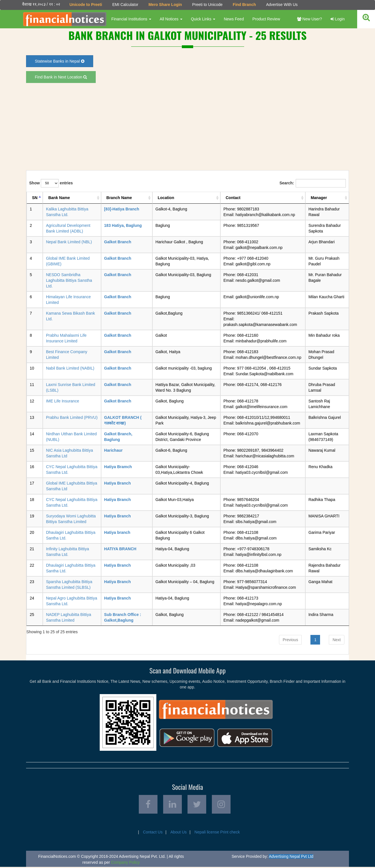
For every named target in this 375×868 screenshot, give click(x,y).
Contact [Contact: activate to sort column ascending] (233, 198)
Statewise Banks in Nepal (60, 61)
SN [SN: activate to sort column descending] (35, 198)
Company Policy (125, 863)
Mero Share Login (165, 5)
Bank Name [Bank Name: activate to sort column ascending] (59, 198)
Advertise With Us (281, 5)
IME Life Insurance (62, 401)
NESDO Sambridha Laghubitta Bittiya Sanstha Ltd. (69, 280)
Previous (290, 639)
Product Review (266, 19)
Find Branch (244, 5)
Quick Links (203, 19)
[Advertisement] (187, 127)
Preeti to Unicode (207, 5)
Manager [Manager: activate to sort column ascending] (319, 198)
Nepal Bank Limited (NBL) (69, 242)
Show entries (51, 183)
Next (337, 639)
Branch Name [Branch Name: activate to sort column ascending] (119, 198)
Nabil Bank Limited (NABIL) (70, 368)
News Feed (234, 19)
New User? (310, 19)
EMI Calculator (125, 5)
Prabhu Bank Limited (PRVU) (72, 417)
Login (338, 19)
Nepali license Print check (217, 833)
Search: (313, 183)
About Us (178, 833)
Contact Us (153, 833)
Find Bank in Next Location (61, 77)
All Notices (171, 19)
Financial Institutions (131, 19)
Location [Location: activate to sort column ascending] (166, 198)
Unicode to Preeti (85, 5)
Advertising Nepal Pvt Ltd (291, 858)
